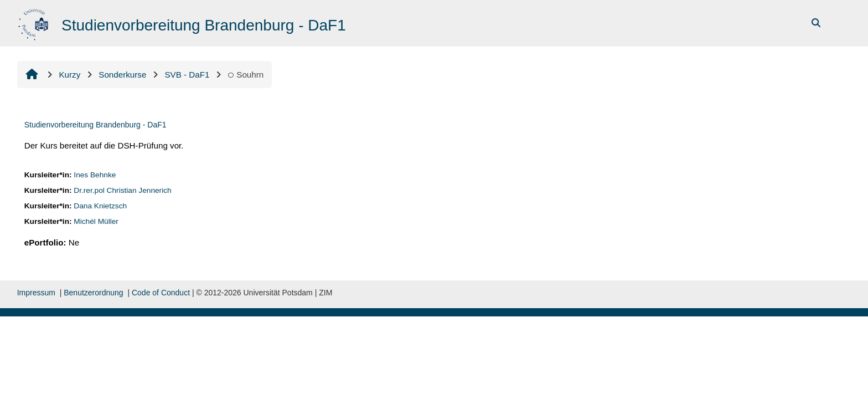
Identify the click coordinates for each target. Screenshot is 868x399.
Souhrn (246, 75)
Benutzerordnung (93, 293)
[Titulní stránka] (35, 22)
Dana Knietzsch (100, 206)
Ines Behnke (95, 175)
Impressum (36, 293)
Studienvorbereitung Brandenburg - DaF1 (95, 125)
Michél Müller (96, 221)
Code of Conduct (161, 293)
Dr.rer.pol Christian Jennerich (122, 190)
